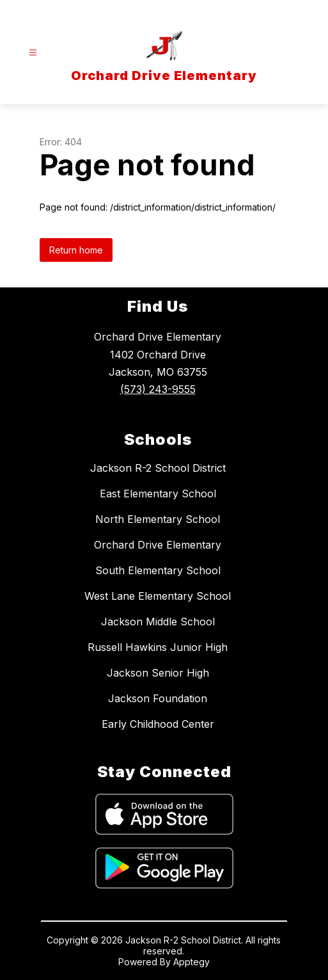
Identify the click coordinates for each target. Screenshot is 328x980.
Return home (76, 250)
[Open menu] (33, 53)
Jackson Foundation (158, 698)
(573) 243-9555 (158, 389)
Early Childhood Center (158, 724)
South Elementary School (158, 570)
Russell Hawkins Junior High (158, 647)
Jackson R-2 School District (158, 468)
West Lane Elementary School (158, 596)
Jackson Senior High (158, 673)
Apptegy (191, 962)
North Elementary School (158, 519)
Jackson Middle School (158, 622)
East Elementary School (158, 494)
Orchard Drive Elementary (158, 545)
